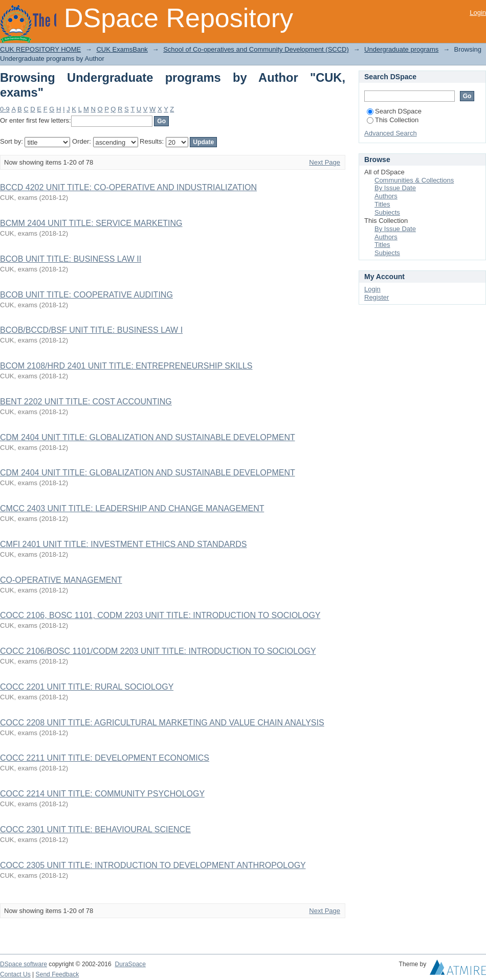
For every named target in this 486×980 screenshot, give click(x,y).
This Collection (393, 120)
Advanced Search (391, 133)
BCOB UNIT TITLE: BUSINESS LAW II (71, 259)
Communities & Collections (414, 180)
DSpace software (24, 964)
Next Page (325, 162)
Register (377, 297)
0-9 (5, 109)
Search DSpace (394, 111)
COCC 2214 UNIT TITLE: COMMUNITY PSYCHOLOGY (102, 794)
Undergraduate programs (401, 49)
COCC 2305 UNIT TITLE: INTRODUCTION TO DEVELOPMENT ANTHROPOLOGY (153, 865)
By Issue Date (395, 188)
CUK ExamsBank (122, 49)
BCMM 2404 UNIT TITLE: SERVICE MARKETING (91, 223)
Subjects (387, 212)
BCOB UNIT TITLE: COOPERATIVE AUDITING (86, 295)
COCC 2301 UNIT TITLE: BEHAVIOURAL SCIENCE (95, 829)
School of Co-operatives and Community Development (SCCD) (256, 49)
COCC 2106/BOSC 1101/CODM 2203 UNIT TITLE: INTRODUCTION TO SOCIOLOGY (158, 651)
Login (478, 13)
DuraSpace (130, 964)
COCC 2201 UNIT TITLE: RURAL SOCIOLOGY (87, 687)
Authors (386, 196)
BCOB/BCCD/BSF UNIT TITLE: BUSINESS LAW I (91, 330)
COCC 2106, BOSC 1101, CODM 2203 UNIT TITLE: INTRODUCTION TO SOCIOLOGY (160, 615)
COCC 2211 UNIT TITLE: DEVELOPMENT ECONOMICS (105, 758)
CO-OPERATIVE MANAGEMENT (61, 580)
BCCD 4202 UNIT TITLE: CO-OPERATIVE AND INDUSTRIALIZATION (128, 187)
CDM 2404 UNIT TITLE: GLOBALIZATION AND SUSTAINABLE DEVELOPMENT (147, 437)
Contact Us (15, 974)
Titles (382, 204)
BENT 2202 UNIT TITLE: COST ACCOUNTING (86, 402)
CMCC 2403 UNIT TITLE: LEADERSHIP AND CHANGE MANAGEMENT (132, 508)
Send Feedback (58, 974)
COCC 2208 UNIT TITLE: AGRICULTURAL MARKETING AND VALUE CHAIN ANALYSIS (162, 723)
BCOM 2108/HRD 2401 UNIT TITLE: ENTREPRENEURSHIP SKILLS (126, 366)
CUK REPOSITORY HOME (40, 49)
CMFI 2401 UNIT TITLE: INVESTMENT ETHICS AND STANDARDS (123, 544)
